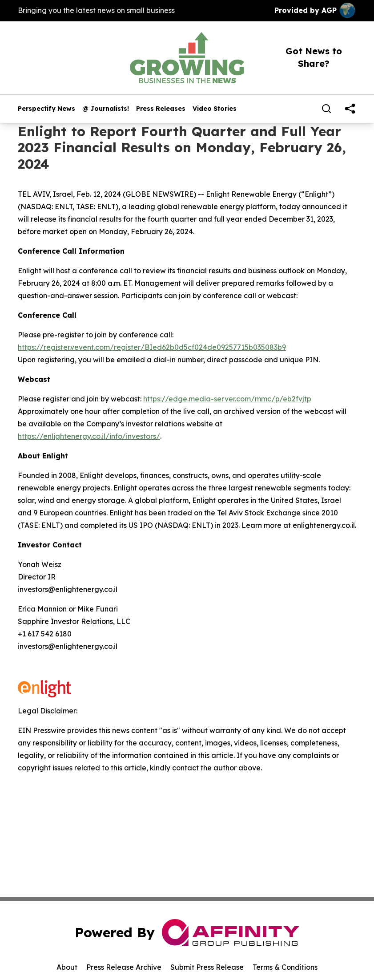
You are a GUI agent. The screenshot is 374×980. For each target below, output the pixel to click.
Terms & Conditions (285, 967)
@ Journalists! (106, 109)
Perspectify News (46, 109)
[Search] (326, 109)
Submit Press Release (207, 967)
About (67, 967)
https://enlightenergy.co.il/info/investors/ (89, 436)
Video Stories (215, 109)
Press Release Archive (124, 967)
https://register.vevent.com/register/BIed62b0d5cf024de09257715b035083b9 (152, 347)
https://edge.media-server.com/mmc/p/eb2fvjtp (227, 399)
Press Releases (161, 109)
